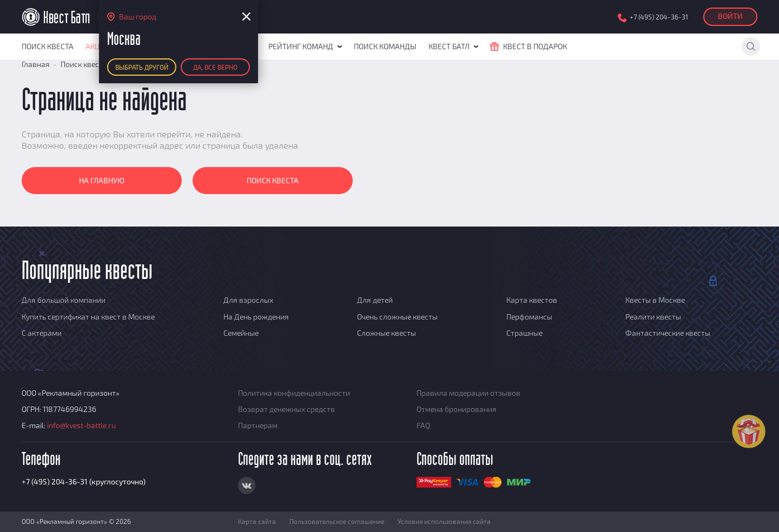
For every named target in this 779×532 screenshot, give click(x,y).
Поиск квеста (48, 46)
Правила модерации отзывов (468, 393)
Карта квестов (532, 300)
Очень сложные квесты (397, 317)
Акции (98, 46)
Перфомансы (529, 317)
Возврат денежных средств (286, 409)
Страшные (524, 333)
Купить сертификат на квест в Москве (88, 317)
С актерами (42, 333)
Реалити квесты (653, 317)
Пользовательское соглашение (337, 521)
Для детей (375, 300)
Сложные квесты (387, 333)
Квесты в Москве (655, 300)
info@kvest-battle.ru (81, 425)
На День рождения (256, 317)
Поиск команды (385, 46)
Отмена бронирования (457, 409)
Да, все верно (215, 67)
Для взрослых (248, 300)
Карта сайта (257, 521)
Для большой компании (64, 300)
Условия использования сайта (444, 521)
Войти (730, 16)
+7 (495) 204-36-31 (659, 17)
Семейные (241, 333)
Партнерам (258, 425)
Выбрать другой (142, 67)
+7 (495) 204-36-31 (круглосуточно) (84, 481)
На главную (102, 180)
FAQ (423, 425)
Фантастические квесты (668, 333)
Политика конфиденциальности (294, 393)
